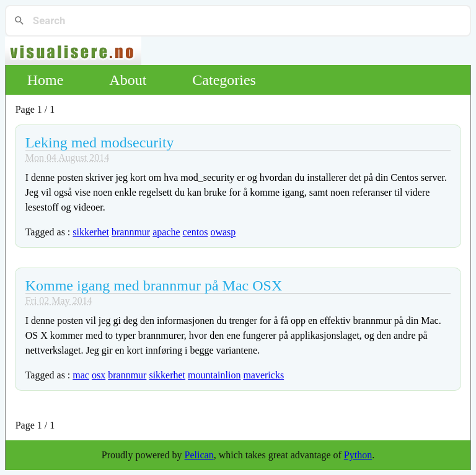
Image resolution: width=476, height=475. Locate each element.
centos (196, 232)
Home (46, 80)
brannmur (131, 232)
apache (166, 232)
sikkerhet (91, 232)
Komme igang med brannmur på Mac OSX (154, 285)
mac (81, 375)
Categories (224, 80)
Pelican (199, 455)
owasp (223, 232)
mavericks (263, 375)
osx (99, 375)
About (128, 80)
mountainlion (214, 375)
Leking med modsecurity (100, 142)
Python (358, 455)
